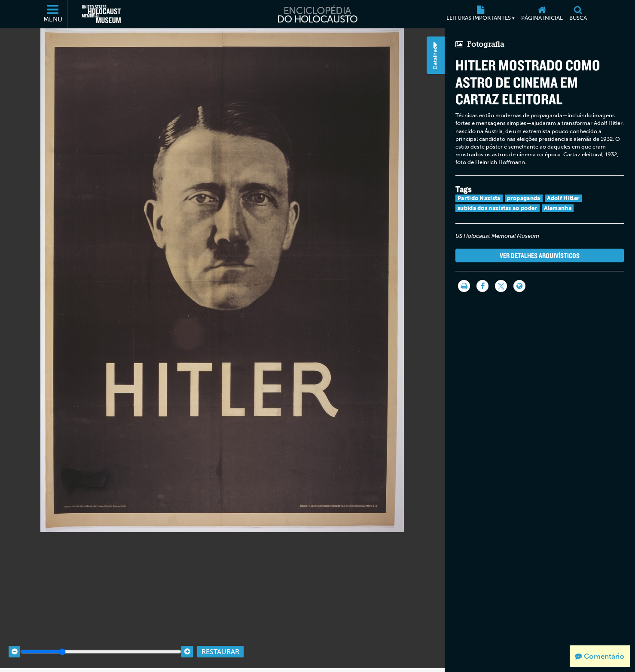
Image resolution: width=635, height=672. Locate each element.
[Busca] (578, 14)
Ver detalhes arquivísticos (540, 255)
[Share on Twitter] (501, 286)
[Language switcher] (519, 286)
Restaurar (220, 643)
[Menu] (53, 14)
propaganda (524, 198)
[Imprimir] (464, 286)
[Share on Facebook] (482, 286)
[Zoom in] (187, 643)
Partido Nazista (479, 198)
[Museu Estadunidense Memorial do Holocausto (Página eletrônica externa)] (101, 14)
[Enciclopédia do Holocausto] (317, 14)
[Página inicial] (542, 14)
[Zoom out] (14, 643)
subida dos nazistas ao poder (497, 208)
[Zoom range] (101, 643)
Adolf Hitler (563, 198)
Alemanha (558, 208)
